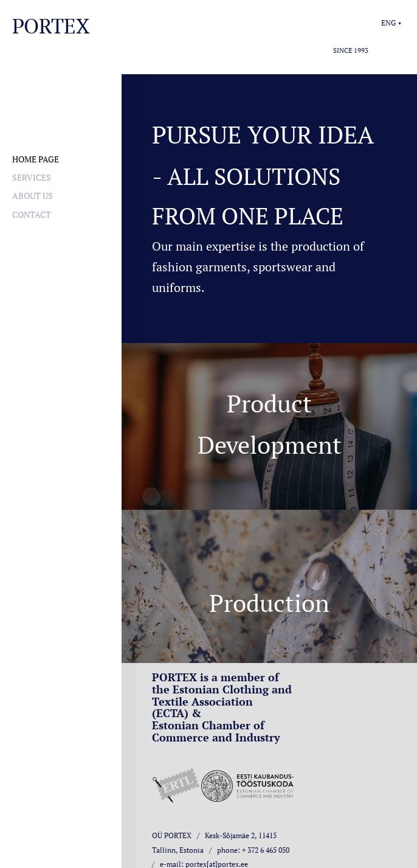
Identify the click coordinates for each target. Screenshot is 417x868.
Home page (36, 159)
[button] (391, 23)
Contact (32, 214)
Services (32, 177)
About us (33, 196)
